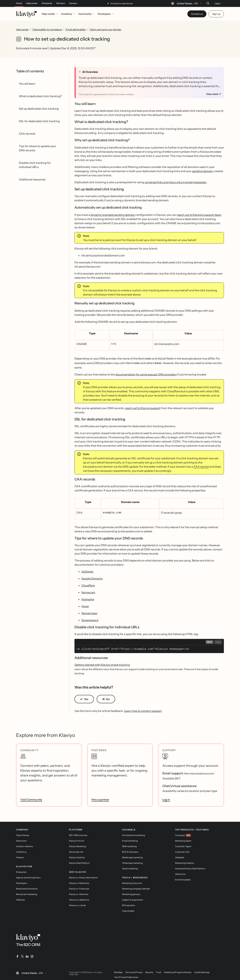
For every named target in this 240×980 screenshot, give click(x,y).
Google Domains (92, 577)
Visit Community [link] (31, 798)
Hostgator (88, 598)
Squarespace (90, 619)
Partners (61, 3)
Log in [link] (166, 798)
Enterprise (47, 3)
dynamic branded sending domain (113, 215)
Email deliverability (76, 29)
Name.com (88, 591)
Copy (218, 641)
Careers (73, 3)
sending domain (203, 171)
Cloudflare (88, 584)
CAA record (201, 466)
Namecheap (89, 612)
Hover (85, 605)
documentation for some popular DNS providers (146, 373)
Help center (32, 3)
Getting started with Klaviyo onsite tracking (102, 663)
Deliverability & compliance (47, 29)
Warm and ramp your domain (105, 29)
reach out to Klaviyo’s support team (199, 215)
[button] (84, 698)
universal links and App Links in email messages (175, 182)
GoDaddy (87, 570)
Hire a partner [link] (100, 798)
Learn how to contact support (143, 709)
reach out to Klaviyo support (143, 407)
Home (19, 3)
